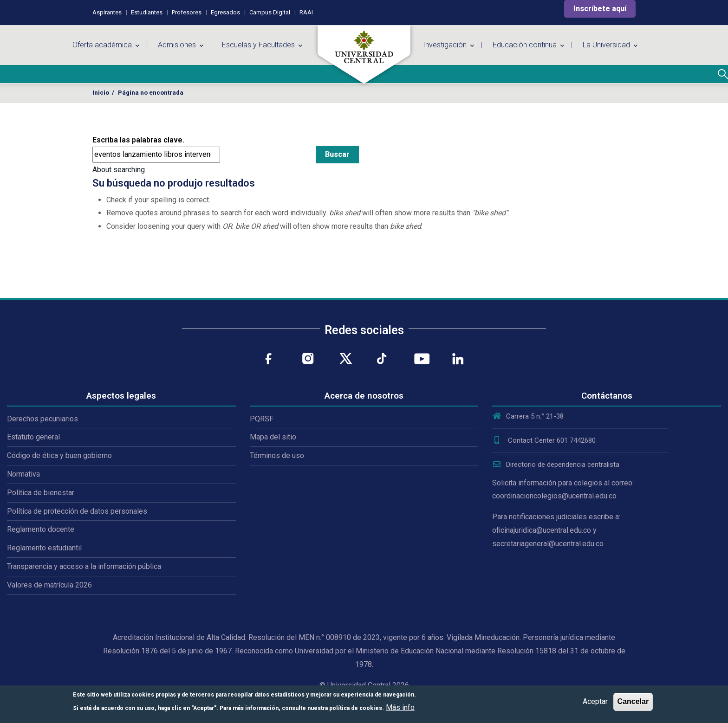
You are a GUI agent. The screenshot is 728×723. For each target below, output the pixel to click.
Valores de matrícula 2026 (49, 585)
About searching (119, 170)
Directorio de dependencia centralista (556, 465)
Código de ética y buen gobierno (59, 455)
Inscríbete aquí (600, 9)
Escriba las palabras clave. (138, 140)
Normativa (23, 474)
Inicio (101, 93)
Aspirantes (107, 12)
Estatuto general (33, 437)
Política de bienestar (41, 493)
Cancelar (633, 701)
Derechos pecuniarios (42, 419)
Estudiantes (147, 12)
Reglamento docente (41, 529)
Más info (400, 707)
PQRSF (262, 419)
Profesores (187, 12)
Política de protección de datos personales (77, 511)
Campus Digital (270, 12)
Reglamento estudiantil (44, 548)
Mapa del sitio (273, 437)
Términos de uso (277, 455)
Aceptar (595, 701)
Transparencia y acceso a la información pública (84, 566)
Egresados (225, 12)
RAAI (306, 12)
